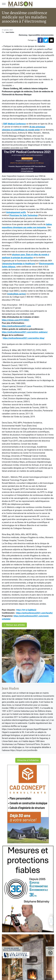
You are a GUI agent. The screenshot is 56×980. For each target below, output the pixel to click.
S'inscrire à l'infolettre (28, 760)
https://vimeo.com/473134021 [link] (16, 320)
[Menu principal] (4, 4)
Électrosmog (23, 35)
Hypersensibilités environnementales (41, 35)
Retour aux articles (14, 625)
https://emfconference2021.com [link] (16, 326)
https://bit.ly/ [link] (26, 610)
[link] (34, 613)
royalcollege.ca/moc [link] (16, 294)
